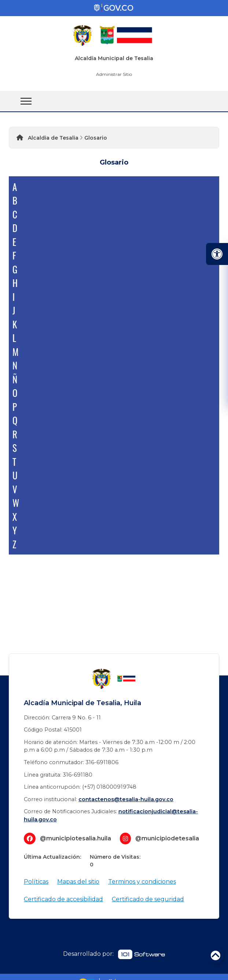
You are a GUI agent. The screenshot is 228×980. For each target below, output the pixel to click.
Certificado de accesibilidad (63, 899)
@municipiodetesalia (167, 838)
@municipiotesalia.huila (76, 838)
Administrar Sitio (114, 74)
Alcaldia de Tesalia (53, 138)
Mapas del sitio (78, 882)
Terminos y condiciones (142, 882)
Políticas (36, 882)
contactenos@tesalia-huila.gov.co (126, 799)
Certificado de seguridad (148, 899)
